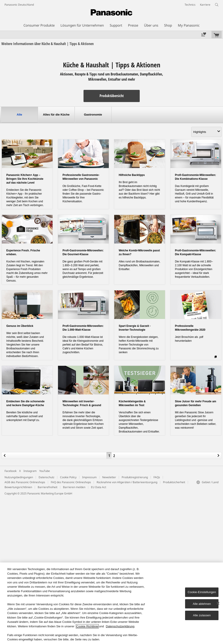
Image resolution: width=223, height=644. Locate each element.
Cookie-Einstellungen (202, 592)
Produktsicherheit (174, 482)
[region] (111, 603)
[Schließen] (218, 603)
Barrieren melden (74, 487)
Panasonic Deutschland (19, 5)
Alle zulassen (202, 615)
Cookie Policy (68, 477)
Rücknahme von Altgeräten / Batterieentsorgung (127, 482)
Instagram (30, 471)
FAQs (157, 477)
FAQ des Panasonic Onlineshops (71, 482)
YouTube (45, 471)
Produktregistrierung (135, 477)
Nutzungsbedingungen (19, 477)
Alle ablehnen (202, 604)
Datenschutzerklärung (120, 626)
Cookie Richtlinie (87, 626)
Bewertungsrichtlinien (18, 487)
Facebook (10, 471)
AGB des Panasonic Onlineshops (25, 482)
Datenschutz (46, 477)
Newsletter (109, 477)
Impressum (89, 477)
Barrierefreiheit (48, 487)
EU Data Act (99, 487)
